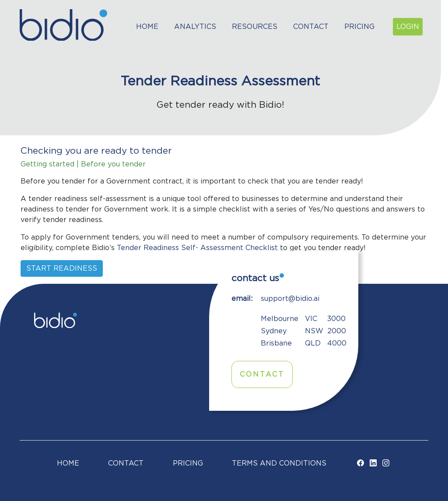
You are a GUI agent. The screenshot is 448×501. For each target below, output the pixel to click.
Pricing (359, 27)
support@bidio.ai (290, 299)
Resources (255, 27)
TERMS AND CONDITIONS (279, 463)
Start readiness (62, 268)
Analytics (195, 27)
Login (408, 27)
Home (147, 27)
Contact (311, 27)
